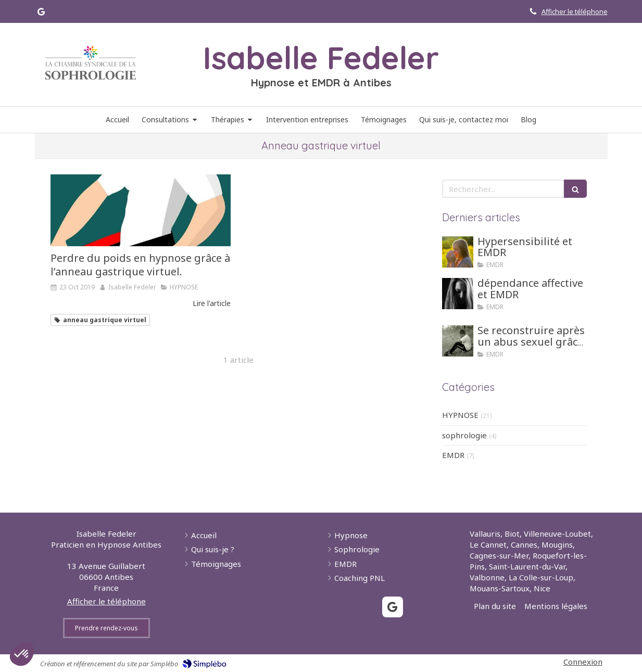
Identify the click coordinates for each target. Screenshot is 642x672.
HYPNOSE (460, 415)
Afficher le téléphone (575, 11)
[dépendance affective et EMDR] (458, 294)
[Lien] (91, 63)
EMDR (453, 455)
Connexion (583, 662)
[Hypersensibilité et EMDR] (458, 252)
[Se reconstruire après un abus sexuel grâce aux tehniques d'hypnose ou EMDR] (458, 341)
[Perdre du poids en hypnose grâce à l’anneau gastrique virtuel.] (141, 210)
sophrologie (464, 435)
